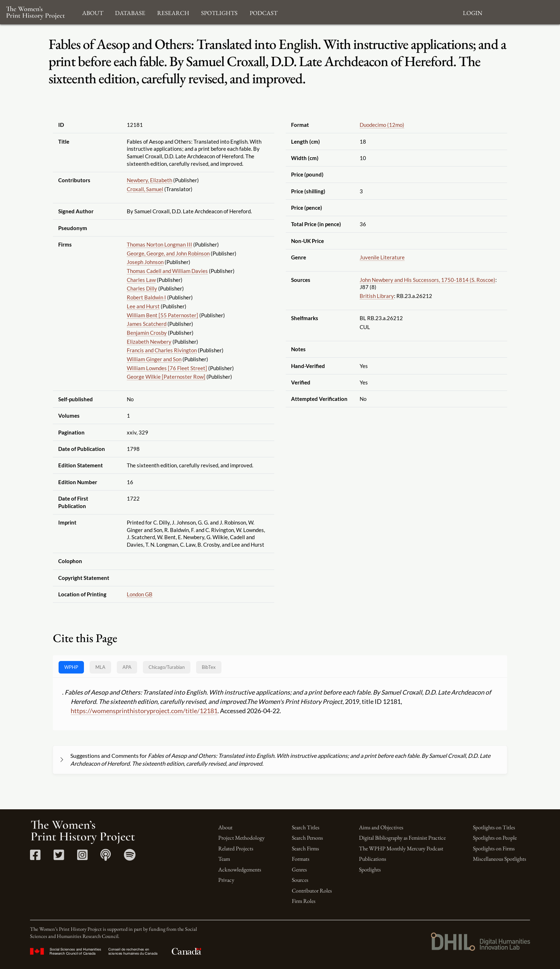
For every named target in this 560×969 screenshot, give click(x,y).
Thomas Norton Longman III (159, 244)
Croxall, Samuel (145, 189)
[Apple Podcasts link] (106, 857)
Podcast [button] (264, 12)
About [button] (93, 12)
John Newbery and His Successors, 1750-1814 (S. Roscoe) (427, 280)
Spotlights (370, 869)
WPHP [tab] (71, 667)
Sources (300, 880)
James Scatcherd (147, 324)
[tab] (167, 667)
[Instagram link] (82, 857)
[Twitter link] (59, 857)
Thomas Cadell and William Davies (167, 271)
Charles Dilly (142, 288)
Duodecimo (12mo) (382, 125)
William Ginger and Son (154, 359)
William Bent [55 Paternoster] (162, 315)
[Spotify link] (130, 857)
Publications (372, 859)
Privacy (226, 880)
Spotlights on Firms (494, 848)
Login (472, 12)
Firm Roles (304, 901)
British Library (377, 296)
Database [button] (130, 12)
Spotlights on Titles (494, 827)
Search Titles (306, 827)
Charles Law (141, 280)
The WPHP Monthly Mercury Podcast (401, 848)
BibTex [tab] (209, 667)
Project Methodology (241, 838)
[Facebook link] (35, 857)
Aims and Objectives (381, 827)
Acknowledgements (240, 869)
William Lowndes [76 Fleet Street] (167, 368)
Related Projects (236, 848)
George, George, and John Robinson (168, 253)
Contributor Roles (312, 891)
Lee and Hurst (143, 306)
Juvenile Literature (382, 257)
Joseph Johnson (145, 262)
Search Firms (305, 848)
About (225, 827)
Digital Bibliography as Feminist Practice (402, 838)
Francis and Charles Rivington (162, 350)
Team (224, 859)
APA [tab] (127, 667)
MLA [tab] (100, 667)
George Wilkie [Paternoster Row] (166, 377)
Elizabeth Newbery (149, 342)
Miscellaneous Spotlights (499, 859)
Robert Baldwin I (146, 297)
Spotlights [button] (219, 12)
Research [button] (173, 12)
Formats (301, 859)
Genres (299, 869)
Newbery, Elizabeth (149, 180)
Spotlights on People (495, 838)
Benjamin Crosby (147, 333)
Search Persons (307, 838)
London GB (140, 594)
